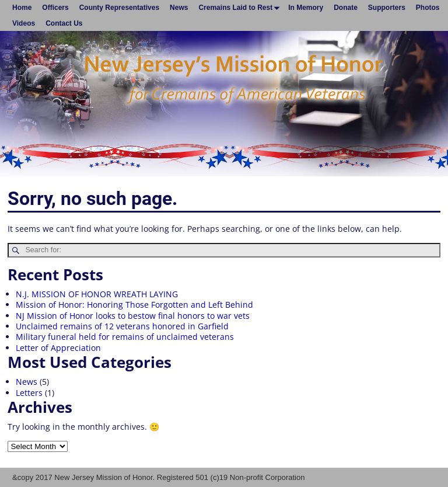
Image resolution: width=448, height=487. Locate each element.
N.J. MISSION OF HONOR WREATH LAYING (97, 294)
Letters (29, 393)
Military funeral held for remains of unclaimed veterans (125, 337)
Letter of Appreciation (58, 348)
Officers (55, 8)
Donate (346, 8)
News (179, 8)
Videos (24, 23)
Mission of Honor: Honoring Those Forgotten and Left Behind (134, 305)
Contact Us (64, 23)
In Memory (306, 8)
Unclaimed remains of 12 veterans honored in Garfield (122, 326)
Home (22, 8)
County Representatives (119, 8)
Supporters (387, 8)
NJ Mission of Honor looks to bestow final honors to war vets (133, 316)
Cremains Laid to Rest (241, 8)
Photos (428, 8)
